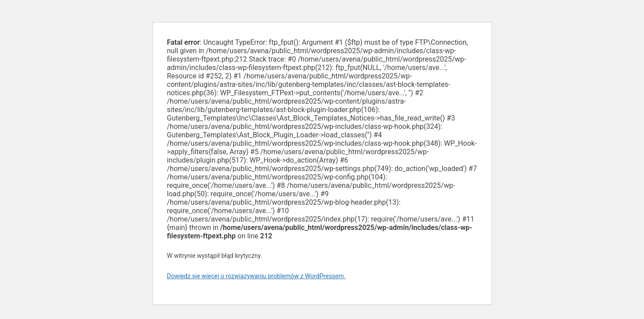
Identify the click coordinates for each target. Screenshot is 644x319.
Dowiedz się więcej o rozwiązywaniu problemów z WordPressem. (256, 276)
